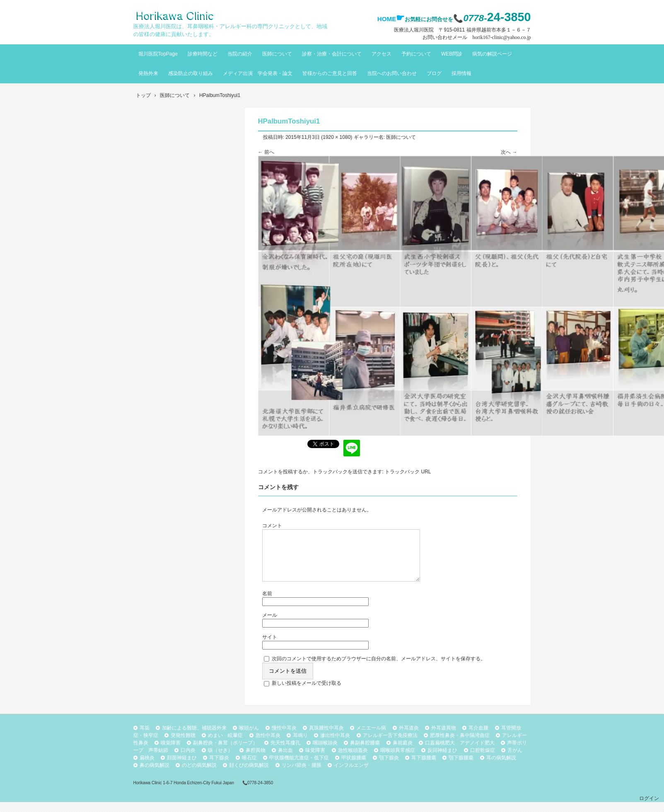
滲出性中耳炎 (335, 745)
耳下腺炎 (219, 768)
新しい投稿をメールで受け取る (307, 693)
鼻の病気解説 (155, 775)
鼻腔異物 (256, 760)
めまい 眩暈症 (225, 745)
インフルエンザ (351, 775)
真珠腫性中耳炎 (326, 738)
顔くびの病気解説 (249, 775)
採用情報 (461, 73)
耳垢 (145, 738)
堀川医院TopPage (158, 54)
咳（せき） (220, 760)
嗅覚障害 (171, 753)
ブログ (434, 73)
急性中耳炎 (268, 745)
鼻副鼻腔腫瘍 (365, 753)
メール (270, 625)
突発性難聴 (183, 745)
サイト (270, 647)
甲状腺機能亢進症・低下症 (299, 768)
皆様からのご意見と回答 (330, 73)
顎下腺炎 (389, 768)
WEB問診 (452, 54)
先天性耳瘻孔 (285, 753)
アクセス (381, 54)
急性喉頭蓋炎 (353, 760)
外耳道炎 (409, 738)
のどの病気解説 (199, 775)
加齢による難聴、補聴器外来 (194, 738)
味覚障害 (315, 760)
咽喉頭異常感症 (398, 760)
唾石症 (249, 768)
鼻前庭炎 (403, 753)
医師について (277, 54)
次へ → (509, 152)
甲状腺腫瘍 (354, 768)
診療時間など (203, 54)
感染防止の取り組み (191, 73)
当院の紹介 (240, 54)
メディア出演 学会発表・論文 (258, 73)
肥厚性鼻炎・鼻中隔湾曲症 (460, 745)
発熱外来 (148, 73)
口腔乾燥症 (483, 760)
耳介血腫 (478, 738)
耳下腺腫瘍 (424, 768)
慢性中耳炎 (284, 738)
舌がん (515, 760)
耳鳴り (300, 745)
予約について (416, 54)
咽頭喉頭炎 (325, 753)
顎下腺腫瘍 (461, 768)
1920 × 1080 (337, 137)
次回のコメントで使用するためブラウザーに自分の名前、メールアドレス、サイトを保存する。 (379, 669)
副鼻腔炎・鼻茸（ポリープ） (225, 753)
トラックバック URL (408, 472)
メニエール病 (371, 738)
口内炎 (188, 760)
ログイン (649, 808)
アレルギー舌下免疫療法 (390, 745)
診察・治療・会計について (332, 54)
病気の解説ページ (492, 54)
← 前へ (266, 152)
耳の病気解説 (501, 768)
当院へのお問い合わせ (392, 73)
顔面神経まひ (182, 768)
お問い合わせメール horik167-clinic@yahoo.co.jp (477, 37)
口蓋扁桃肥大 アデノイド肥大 (460, 753)
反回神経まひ (442, 760)
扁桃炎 (147, 768)
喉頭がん (249, 738)
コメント (272, 526)
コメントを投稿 (275, 472)
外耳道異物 (444, 738)
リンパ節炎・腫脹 (302, 775)
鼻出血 (285, 760)
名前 (267, 604)
